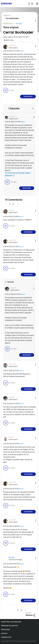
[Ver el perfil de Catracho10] (12, 364)
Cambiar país (6, 637)
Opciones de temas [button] (32, 21)
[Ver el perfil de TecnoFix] (11, 210)
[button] (32, 46)
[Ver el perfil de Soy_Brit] (11, 557)
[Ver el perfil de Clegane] (11, 437)
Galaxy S (22, 51)
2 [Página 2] (13, 204)
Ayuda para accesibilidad (11, 622)
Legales (4, 633)
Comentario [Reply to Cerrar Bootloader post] (28, 97)
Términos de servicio (10, 626)
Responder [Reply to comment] (27, 188)
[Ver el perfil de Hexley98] (12, 117)
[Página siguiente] (17, 204)
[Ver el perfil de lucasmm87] (12, 46)
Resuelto (19, 24)
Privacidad (5, 630)
